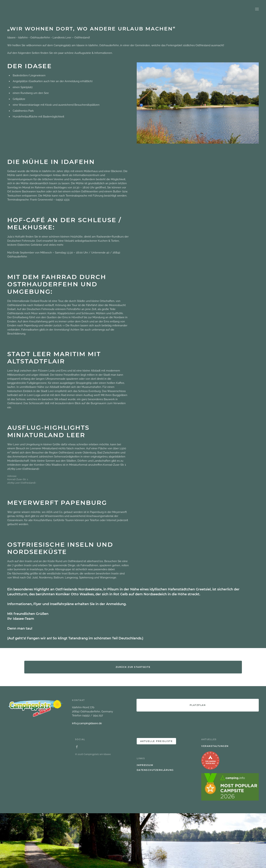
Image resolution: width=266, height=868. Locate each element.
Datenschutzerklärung (155, 770)
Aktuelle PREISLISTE (156, 741)
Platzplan (198, 705)
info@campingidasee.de (87, 723)
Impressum (145, 765)
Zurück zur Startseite (133, 667)
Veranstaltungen (215, 746)
